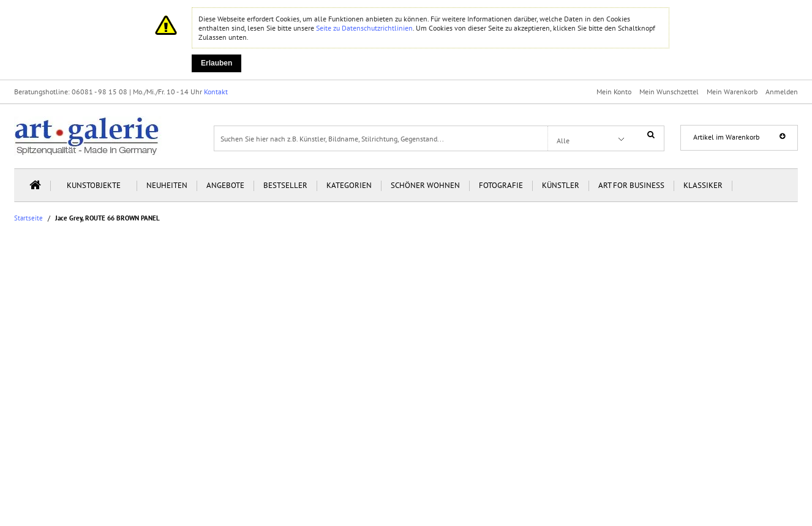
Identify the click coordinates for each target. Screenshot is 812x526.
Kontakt (216, 92)
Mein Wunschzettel (669, 92)
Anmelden (782, 92)
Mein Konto (614, 92)
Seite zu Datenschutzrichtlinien (364, 28)
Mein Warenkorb (732, 92)
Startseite (28, 218)
